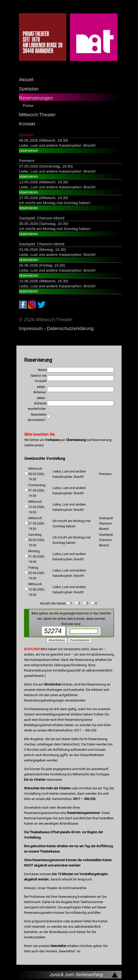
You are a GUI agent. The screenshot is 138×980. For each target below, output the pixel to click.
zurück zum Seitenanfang (76, 975)
